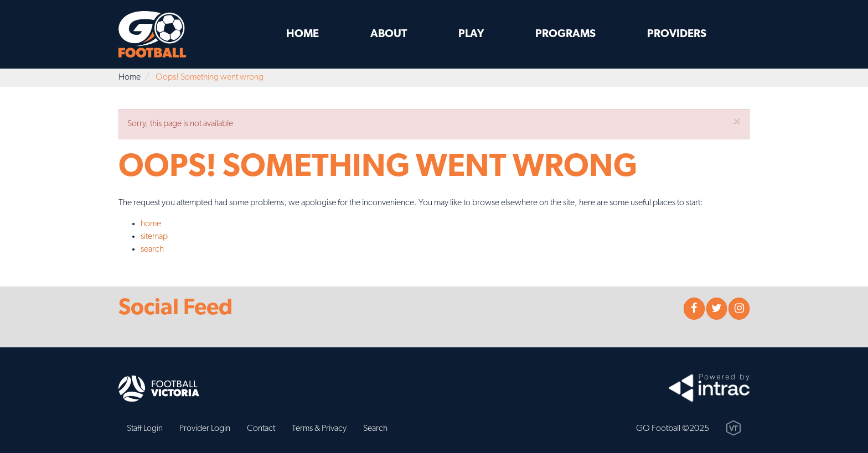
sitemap (154, 237)
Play (471, 34)
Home (303, 34)
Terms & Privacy (319, 429)
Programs (565, 34)
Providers (677, 34)
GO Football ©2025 (673, 429)
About (389, 34)
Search (375, 429)
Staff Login (145, 429)
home (151, 224)
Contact (261, 429)
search (152, 249)
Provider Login (205, 429)
